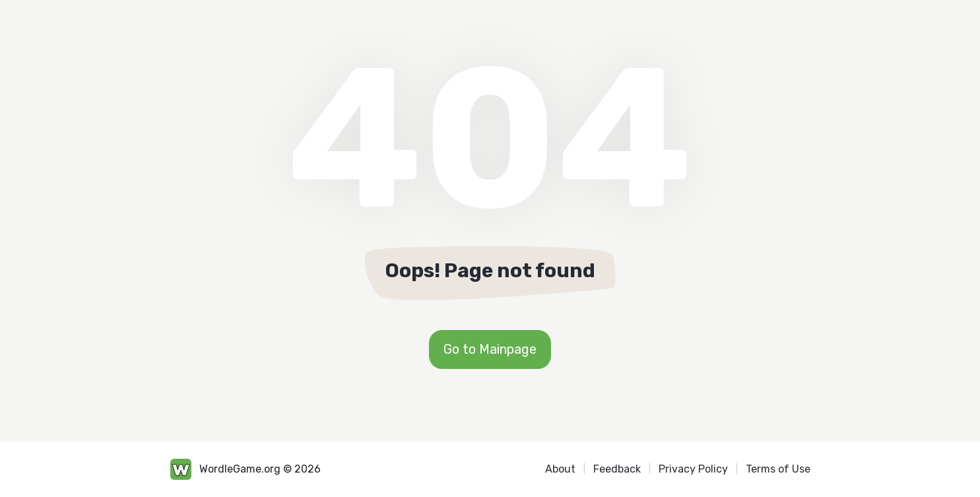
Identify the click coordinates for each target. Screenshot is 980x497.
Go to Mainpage (490, 349)
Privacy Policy (693, 469)
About (560, 469)
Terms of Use (778, 469)
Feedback (617, 469)
